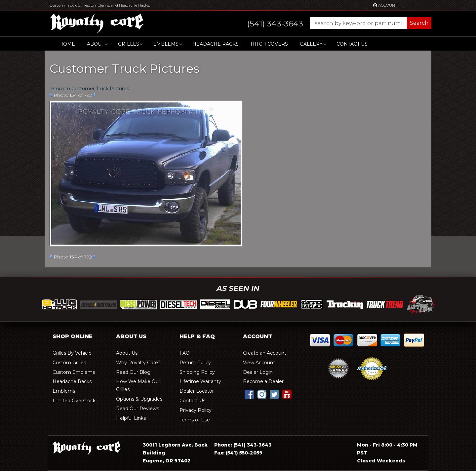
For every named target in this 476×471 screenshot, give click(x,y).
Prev (51, 95)
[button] (333, 23)
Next (95, 95)
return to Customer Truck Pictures (89, 89)
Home (67, 44)
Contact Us (352, 44)
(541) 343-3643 (252, 445)
